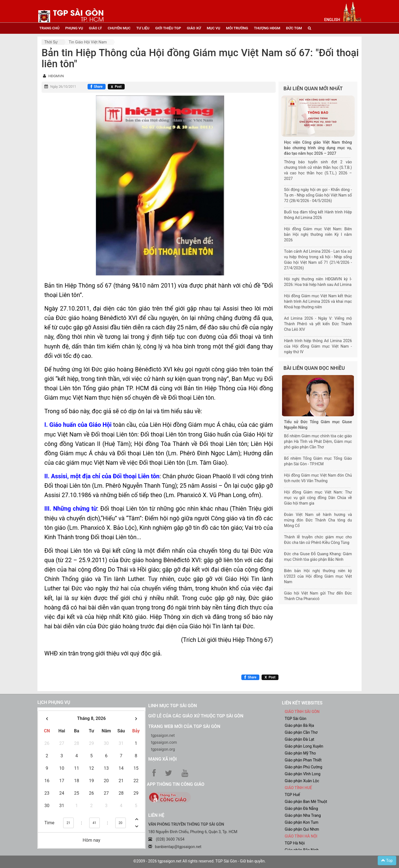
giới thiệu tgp (168, 28)
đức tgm (294, 28)
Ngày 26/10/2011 (63, 87)
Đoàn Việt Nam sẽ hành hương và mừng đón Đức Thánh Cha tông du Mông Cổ (318, 520)
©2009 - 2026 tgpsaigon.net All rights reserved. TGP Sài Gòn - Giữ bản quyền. (199, 861)
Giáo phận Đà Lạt (300, 739)
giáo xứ (194, 28)
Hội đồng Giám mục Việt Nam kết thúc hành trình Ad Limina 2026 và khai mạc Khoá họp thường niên (318, 301)
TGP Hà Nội (295, 843)
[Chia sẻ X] (116, 87)
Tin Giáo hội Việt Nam (88, 42)
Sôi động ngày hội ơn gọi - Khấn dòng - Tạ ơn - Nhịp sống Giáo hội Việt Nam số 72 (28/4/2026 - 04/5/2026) (318, 195)
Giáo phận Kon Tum (302, 822)
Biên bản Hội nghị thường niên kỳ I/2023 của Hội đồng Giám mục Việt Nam (318, 576)
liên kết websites (302, 703)
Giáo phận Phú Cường (304, 767)
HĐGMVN (56, 76)
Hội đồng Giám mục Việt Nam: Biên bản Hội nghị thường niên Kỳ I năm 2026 (318, 234)
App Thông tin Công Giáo (176, 784)
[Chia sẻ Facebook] (97, 87)
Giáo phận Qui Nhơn (302, 829)
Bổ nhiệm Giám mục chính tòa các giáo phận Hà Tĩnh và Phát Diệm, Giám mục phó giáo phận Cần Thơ (318, 441)
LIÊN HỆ (156, 815)
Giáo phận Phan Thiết (303, 760)
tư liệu (143, 28)
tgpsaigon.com (164, 742)
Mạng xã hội (163, 759)
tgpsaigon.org (163, 749)
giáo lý (95, 28)
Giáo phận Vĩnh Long (303, 774)
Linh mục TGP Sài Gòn (172, 706)
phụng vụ (74, 28)
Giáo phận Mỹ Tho (300, 753)
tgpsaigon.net (163, 735)
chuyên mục (119, 28)
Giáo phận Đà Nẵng (301, 808)
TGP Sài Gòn (296, 719)
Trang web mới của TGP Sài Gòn (184, 726)
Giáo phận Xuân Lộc (302, 781)
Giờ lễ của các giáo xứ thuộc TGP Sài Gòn (196, 716)
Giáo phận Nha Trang (303, 815)
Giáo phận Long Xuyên (304, 746)
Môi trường (237, 28)
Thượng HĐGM (267, 28)
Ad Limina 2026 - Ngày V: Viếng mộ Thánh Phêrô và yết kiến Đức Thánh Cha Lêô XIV (318, 324)
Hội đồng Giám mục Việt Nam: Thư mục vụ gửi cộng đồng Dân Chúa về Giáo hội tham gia (318, 498)
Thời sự (51, 42)
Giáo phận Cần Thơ (301, 732)
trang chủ (49, 28)
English (332, 20)
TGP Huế (292, 795)
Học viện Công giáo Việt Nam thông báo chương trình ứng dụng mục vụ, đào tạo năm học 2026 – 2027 (318, 148)
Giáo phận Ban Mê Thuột (306, 802)
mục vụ (213, 28)
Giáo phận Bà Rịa (300, 725)
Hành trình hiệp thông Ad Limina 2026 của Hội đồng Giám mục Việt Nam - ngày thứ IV (318, 346)
